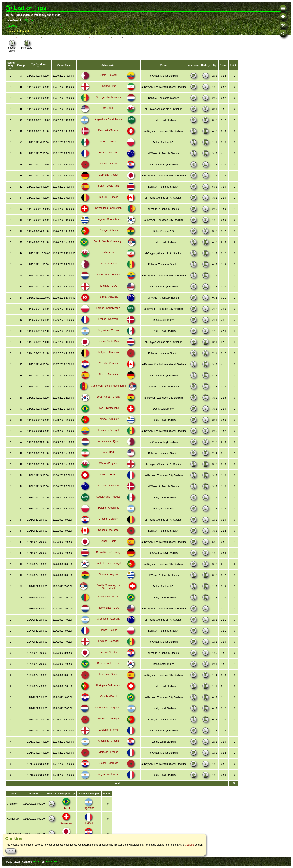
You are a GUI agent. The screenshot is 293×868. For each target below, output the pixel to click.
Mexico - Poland (107, 149)
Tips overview (31, 45)
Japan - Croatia (107, 655)
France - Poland (107, 633)
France (88, 820)
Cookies (189, 845)
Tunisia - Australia (107, 303)
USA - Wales (107, 116)
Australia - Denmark (107, 490)
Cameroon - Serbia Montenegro (108, 391)
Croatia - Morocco (107, 764)
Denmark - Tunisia (107, 138)
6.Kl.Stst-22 (102, 45)
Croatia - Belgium (108, 523)
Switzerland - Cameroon (108, 215)
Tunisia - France (107, 479)
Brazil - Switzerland (108, 413)
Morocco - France (107, 753)
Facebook (51, 862)
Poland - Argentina (108, 512)
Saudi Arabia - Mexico (108, 501)
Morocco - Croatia (107, 171)
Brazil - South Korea (107, 666)
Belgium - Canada (107, 204)
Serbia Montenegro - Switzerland (108, 589)
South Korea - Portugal (107, 567)
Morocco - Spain (107, 677)
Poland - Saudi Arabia (107, 314)
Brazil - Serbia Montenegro (108, 248)
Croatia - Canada (107, 369)
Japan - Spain (107, 545)
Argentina (88, 805)
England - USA (107, 292)
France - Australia (107, 160)
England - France (107, 731)
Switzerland (66, 824)
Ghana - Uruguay (107, 578)
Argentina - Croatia (108, 742)
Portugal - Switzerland (107, 687)
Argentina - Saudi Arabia (107, 127)
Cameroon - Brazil (108, 600)
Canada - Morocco (108, 534)
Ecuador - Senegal (107, 435)
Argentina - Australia (107, 622)
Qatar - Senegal (108, 270)
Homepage (12, 45)
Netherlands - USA (107, 611)
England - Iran (107, 94)
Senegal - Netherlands (107, 105)
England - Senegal (108, 644)
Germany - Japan (108, 182)
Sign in (29, 20)
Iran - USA (107, 457)
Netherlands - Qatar (107, 446)
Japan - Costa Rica (107, 347)
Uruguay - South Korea (108, 226)
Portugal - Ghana (107, 237)
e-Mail (37, 862)
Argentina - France (107, 775)
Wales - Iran (107, 259)
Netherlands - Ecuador (107, 281)
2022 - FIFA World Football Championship (67, 45)
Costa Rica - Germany (108, 556)
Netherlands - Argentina (107, 709)
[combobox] (34, 26)
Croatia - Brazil (107, 698)
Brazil (66, 810)
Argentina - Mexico (107, 336)
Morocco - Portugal (107, 720)
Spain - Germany (108, 380)
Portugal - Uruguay (108, 424)
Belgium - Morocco (107, 358)
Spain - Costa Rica (107, 193)
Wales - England (107, 468)
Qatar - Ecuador (107, 83)
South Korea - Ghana (107, 402)
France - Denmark (108, 325)
